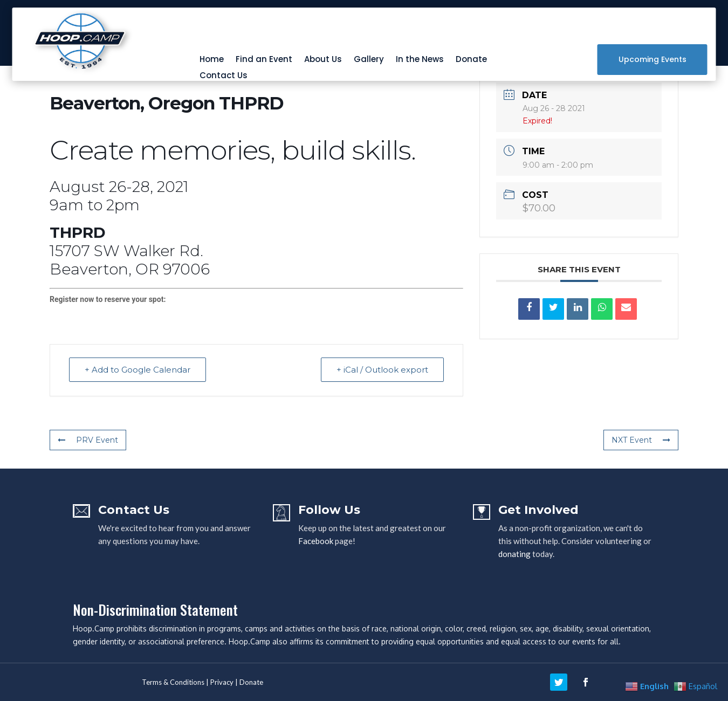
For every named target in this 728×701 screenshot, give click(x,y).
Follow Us (329, 510)
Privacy (222, 682)
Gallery (369, 60)
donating (514, 554)
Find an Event (264, 60)
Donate (471, 60)
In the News (420, 60)
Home (212, 60)
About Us (323, 60)
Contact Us (224, 76)
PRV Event (88, 440)
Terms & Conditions (173, 682)
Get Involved (538, 510)
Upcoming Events (653, 59)
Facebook (316, 541)
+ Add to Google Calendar (138, 370)
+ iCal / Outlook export (382, 370)
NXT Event (641, 440)
